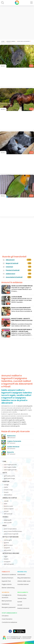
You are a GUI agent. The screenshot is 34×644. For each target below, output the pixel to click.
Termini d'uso (22, 598)
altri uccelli (8, 523)
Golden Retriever (13, 447)
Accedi (20, 605)
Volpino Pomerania (14, 441)
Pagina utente (7, 584)
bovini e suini (8, 506)
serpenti (7, 548)
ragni (6, 556)
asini (6, 504)
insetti (6, 559)
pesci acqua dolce (10, 529)
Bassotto (11, 452)
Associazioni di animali (14, 277)
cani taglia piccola (10, 465)
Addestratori (10, 274)
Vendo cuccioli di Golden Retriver (22, 286)
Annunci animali (11, 41)
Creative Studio (16, 638)
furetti (6, 492)
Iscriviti (20, 602)
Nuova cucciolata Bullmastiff (21, 308)
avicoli (6, 511)
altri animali (8, 514)
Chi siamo (5, 616)
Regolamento (23, 592)
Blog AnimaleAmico (24, 578)
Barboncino (11, 436)
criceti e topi (8, 490)
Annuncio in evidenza (9, 574)
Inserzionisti (21, 574)
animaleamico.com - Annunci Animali (21, 637)
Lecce (8, 43)
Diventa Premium (8, 578)
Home (3, 41)
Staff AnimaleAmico (9, 613)
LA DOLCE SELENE (17, 297)
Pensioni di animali (13, 270)
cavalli (6, 501)
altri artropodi (9, 564)
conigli (6, 485)
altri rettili (7, 550)
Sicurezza (6, 592)
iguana (6, 543)
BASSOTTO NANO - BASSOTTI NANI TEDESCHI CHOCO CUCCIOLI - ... (22, 320)
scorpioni (7, 562)
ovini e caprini (9, 509)
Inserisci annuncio (23, 608)
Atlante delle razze (24, 581)
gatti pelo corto (9, 476)
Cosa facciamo (7, 619)
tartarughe (8, 540)
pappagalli (8, 520)
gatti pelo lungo (9, 478)
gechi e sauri (8, 545)
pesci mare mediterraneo (13, 531)
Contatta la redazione (9, 622)
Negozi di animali (12, 263)
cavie (6, 487)
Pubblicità (6, 572)
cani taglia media (10, 467)
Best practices (7, 601)
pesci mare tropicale (11, 534)
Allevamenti (10, 260)
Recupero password (9, 607)
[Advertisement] (17, 23)
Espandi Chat (6, 581)
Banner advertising (8, 588)
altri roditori (8, 495)
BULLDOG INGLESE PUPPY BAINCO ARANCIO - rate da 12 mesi (22, 330)
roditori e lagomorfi (23, 41)
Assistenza (5, 604)
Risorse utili (22, 572)
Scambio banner (23, 584)
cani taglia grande (10, 470)
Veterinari (9, 267)
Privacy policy (22, 595)
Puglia (3, 43)
